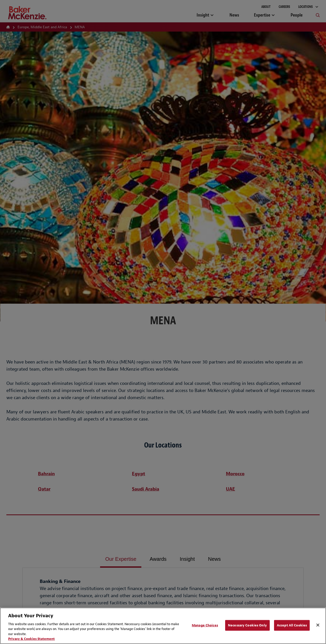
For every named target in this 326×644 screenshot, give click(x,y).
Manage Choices (205, 625)
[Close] (318, 625)
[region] (163, 626)
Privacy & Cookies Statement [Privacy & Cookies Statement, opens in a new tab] (31, 639)
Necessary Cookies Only (247, 625)
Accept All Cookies (292, 625)
